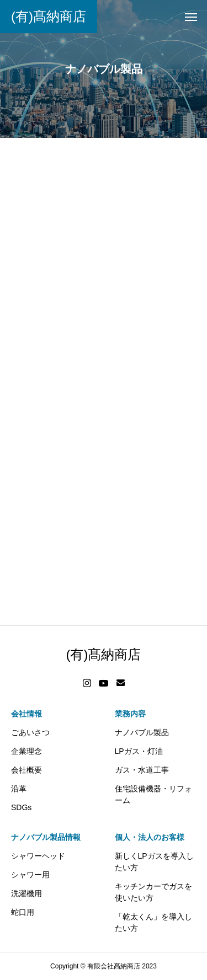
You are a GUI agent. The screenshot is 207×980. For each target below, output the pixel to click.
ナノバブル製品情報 (46, 837)
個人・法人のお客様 (150, 837)
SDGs (21, 807)
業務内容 (130, 714)
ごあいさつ (30, 732)
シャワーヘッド (38, 856)
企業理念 (26, 751)
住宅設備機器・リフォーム (153, 794)
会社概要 (26, 770)
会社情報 (26, 714)
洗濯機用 (26, 893)
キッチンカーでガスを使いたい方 (153, 892)
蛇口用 (23, 912)
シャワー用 (30, 875)
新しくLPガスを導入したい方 (154, 862)
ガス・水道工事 (142, 770)
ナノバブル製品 (142, 732)
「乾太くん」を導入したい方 (153, 922)
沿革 (19, 789)
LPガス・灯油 (139, 751)
